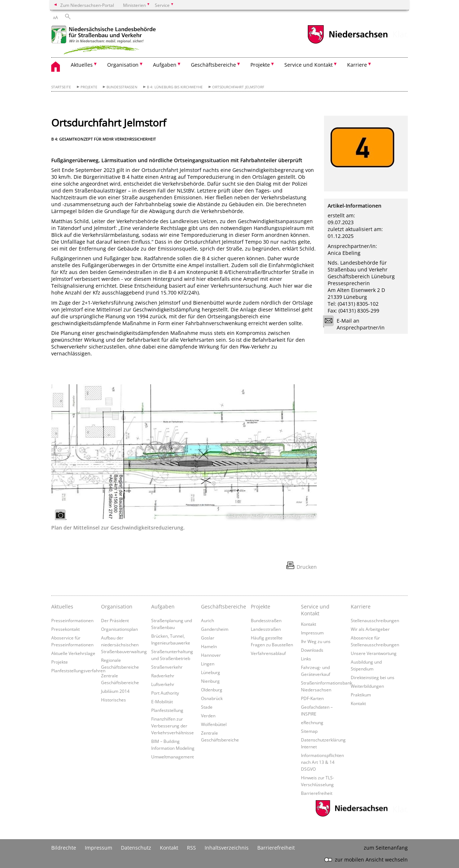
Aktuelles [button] (82, 65)
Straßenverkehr (167, 667)
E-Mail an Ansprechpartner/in (356, 324)
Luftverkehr (163, 684)
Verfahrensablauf (268, 653)
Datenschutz (136, 848)
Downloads (312, 650)
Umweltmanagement (172, 757)
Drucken (307, 567)
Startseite (61, 87)
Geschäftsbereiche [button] (213, 65)
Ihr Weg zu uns (316, 641)
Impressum (312, 633)
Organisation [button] (123, 65)
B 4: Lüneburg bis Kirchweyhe (175, 87)
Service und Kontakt (315, 610)
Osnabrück (212, 698)
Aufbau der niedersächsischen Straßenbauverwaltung (124, 645)
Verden (208, 716)
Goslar (208, 638)
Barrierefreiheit (317, 793)
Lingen (208, 664)
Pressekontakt (65, 629)
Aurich (207, 620)
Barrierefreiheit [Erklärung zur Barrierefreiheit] (276, 848)
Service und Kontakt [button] (309, 65)
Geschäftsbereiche (224, 606)
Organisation (117, 606)
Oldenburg (212, 690)
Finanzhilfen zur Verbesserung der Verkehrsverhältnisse (172, 726)
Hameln (209, 646)
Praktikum (361, 695)
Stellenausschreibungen (375, 620)
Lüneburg (211, 672)
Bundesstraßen (122, 87)
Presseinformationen (72, 620)
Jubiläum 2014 (115, 691)
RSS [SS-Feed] (191, 848)
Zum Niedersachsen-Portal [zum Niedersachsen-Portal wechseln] (87, 5)
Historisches (113, 700)
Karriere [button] (357, 65)
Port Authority (165, 693)
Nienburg (210, 681)
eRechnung (312, 722)
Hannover (211, 655)
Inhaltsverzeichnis (227, 848)
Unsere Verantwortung (374, 653)
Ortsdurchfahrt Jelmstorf (238, 87)
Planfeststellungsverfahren (78, 670)
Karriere (361, 606)
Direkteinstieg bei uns (373, 677)
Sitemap (309, 731)
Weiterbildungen (367, 686)
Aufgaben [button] (165, 65)
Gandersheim (215, 629)
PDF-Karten (312, 698)
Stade (207, 707)
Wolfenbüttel (214, 724)
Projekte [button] (260, 65)
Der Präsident (115, 620)
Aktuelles (62, 606)
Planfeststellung (167, 710)
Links (306, 659)
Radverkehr (163, 676)
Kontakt (309, 624)
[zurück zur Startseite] (105, 41)
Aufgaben (163, 606)
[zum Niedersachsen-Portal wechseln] (347, 43)
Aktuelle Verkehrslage (73, 653)
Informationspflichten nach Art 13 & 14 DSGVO (322, 762)
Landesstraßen (266, 629)
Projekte (89, 87)
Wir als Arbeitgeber (370, 629)
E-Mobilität (162, 701)
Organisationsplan (119, 629)
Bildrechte (64, 848)
